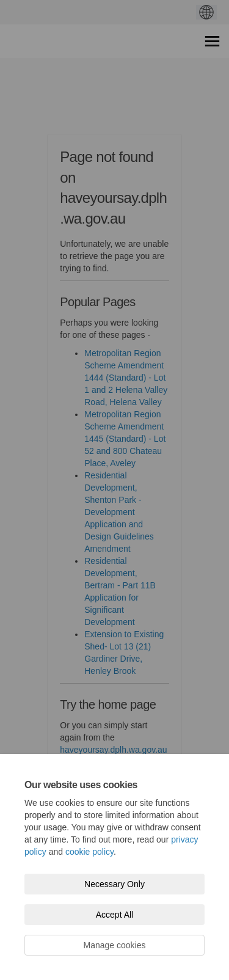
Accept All (114, 915)
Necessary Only (114, 884)
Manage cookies (115, 945)
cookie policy (89, 852)
